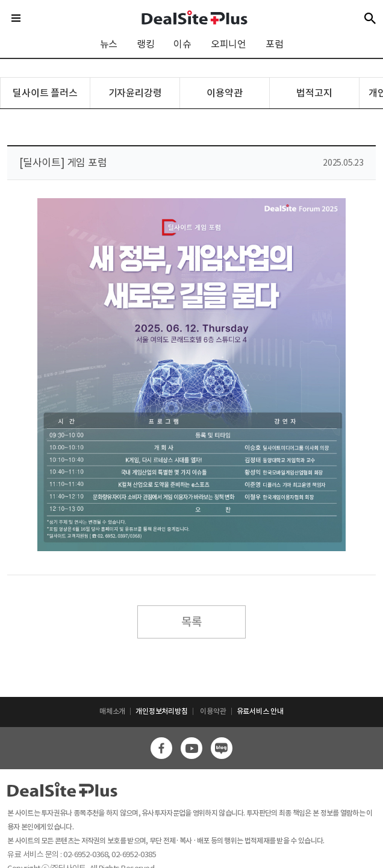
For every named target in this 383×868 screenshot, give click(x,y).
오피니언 (229, 44)
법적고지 (314, 93)
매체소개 (112, 711)
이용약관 (224, 93)
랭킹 (146, 44)
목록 (191, 622)
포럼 (275, 44)
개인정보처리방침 (161, 711)
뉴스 (109, 44)
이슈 (182, 44)
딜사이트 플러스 (45, 93)
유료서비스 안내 (260, 711)
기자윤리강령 (135, 93)
